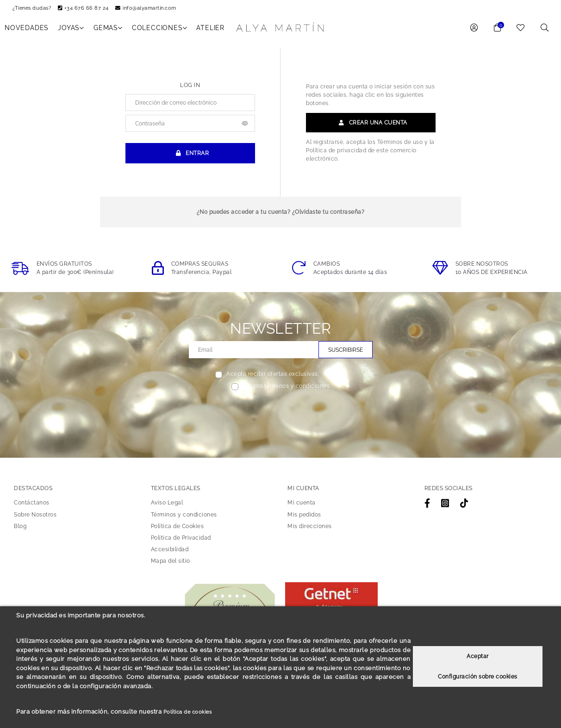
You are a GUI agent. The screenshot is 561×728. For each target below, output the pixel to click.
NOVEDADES (27, 31)
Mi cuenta (302, 506)
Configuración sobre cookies (478, 677)
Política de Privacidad (181, 541)
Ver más (335, 378)
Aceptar (478, 656)
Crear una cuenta (371, 126)
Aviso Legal (167, 506)
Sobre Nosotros (35, 518)
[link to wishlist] (521, 32)
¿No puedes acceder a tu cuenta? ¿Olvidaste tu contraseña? (281, 215)
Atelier (210, 31)
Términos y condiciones (184, 518)
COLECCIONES (160, 31)
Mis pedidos (304, 518)
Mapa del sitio (171, 564)
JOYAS (71, 31)
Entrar (190, 157)
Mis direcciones (310, 529)
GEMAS (108, 31)
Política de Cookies (178, 529)
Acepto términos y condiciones (287, 390)
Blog (20, 529)
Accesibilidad (170, 553)
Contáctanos (32, 506)
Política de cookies (192, 712)
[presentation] (281, 415)
